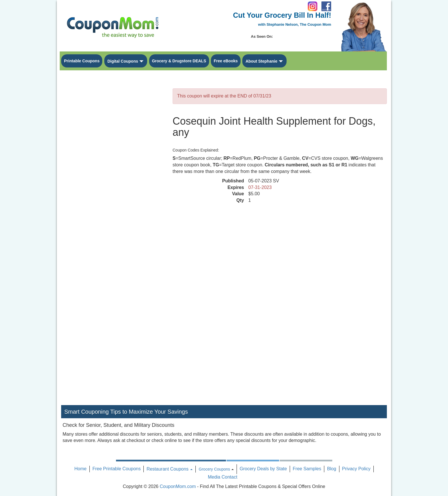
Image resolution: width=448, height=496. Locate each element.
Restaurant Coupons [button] (170, 469)
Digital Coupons (123, 61)
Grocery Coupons (215, 469)
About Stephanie (261, 61)
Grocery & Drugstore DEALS (179, 61)
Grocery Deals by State (263, 469)
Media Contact (222, 477)
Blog (332, 469)
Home (80, 469)
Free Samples (307, 469)
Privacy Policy (356, 469)
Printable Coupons (82, 61)
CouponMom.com (178, 486)
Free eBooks (226, 61)
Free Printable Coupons (116, 469)
